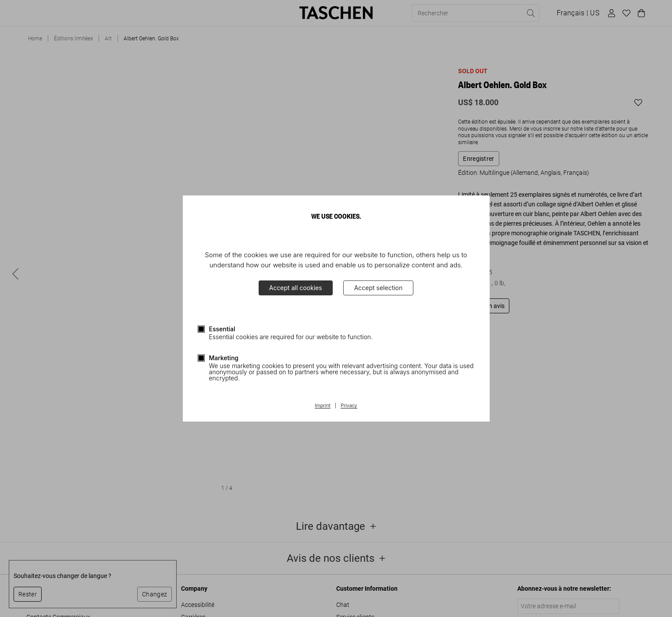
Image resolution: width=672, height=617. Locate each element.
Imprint (322, 406)
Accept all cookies (296, 288)
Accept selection (379, 288)
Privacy (349, 406)
